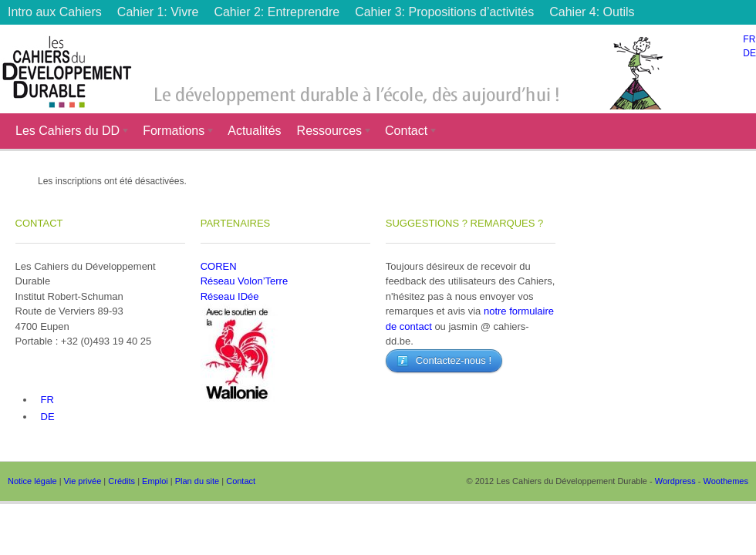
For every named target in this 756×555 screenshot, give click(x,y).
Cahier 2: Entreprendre (277, 12)
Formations (175, 133)
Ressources (331, 133)
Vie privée (83, 481)
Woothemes (726, 481)
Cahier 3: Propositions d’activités (444, 12)
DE (749, 53)
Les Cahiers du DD (69, 133)
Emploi (155, 481)
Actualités (254, 131)
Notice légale (32, 481)
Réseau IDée (230, 296)
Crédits (121, 481)
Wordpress (675, 481)
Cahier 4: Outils (592, 12)
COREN (219, 266)
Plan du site (197, 481)
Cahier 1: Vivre (158, 12)
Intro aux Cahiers (55, 12)
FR (749, 39)
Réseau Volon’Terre (244, 281)
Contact (408, 133)
